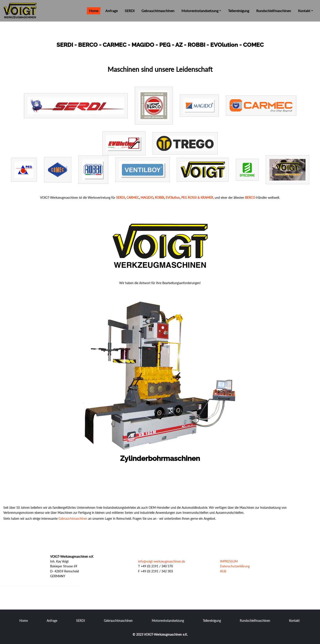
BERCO (250, 198)
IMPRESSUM (229, 561)
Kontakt (304, 11)
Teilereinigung (239, 11)
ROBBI (159, 198)
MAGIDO (147, 198)
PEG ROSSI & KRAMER (197, 198)
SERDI (130, 11)
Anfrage (112, 11)
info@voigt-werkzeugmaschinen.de (162, 561)
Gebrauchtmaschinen (158, 11)
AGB (223, 571)
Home (94, 11)
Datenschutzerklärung (235, 566)
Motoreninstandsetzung (200, 11)
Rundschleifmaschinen (274, 11)
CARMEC (133, 198)
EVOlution (173, 198)
